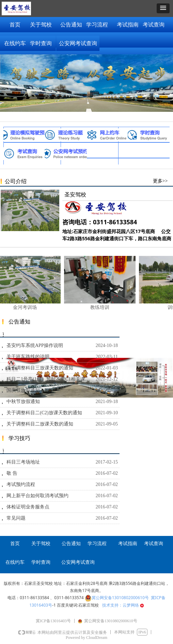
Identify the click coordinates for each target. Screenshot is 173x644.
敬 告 (12, 473)
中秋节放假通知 (23, 402)
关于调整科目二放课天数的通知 (40, 424)
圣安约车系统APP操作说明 (35, 345)
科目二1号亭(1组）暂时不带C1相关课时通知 (49, 379)
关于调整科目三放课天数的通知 (40, 368)
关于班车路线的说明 (28, 357)
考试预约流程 (21, 484)
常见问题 (16, 518)
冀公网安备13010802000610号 (120, 598)
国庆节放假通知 (23, 390)
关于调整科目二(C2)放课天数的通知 (44, 413)
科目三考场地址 (23, 462)
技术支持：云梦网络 (123, 605)
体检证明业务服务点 (28, 507)
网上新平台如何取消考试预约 (37, 496)
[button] (163, 8)
